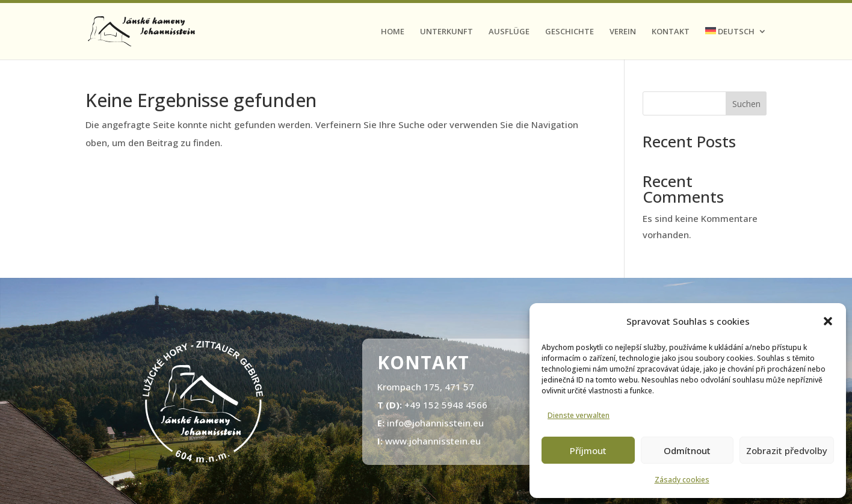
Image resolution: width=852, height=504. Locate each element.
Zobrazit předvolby (787, 450)
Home (393, 32)
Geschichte (570, 32)
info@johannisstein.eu (435, 423)
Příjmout (588, 450)
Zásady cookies (682, 480)
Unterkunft (446, 32)
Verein (623, 32)
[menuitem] (736, 43)
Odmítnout (687, 450)
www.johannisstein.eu (433, 441)
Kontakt (671, 32)
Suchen (746, 104)
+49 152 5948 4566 (446, 405)
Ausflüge (509, 32)
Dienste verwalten (579, 415)
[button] (828, 321)
